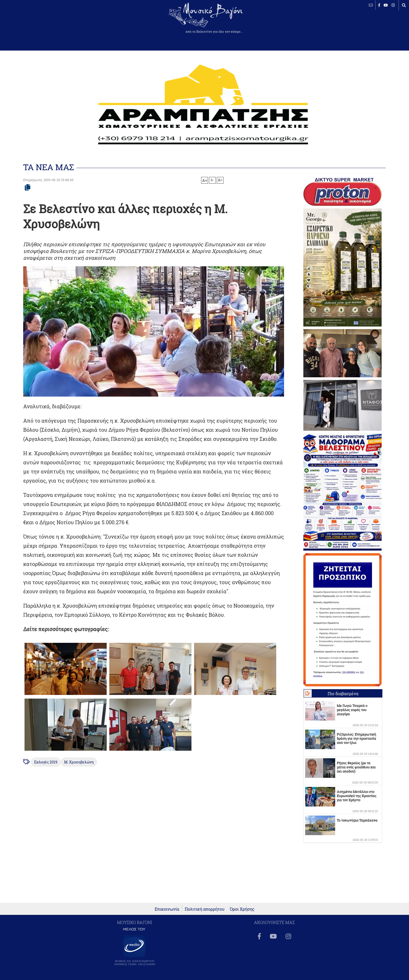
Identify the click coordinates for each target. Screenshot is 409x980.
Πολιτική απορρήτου (205, 912)
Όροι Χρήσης (242, 912)
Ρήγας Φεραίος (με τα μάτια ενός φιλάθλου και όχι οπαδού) (356, 767)
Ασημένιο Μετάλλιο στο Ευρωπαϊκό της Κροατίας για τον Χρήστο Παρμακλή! (357, 798)
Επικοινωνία (167, 912)
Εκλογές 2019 (46, 762)
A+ (205, 180)
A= (220, 180)
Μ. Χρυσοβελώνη (79, 762)
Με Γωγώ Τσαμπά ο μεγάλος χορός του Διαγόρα (352, 710)
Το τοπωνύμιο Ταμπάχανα (357, 820)
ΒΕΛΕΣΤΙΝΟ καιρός (32, 22)
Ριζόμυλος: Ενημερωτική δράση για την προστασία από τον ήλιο (356, 738)
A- (212, 180)
